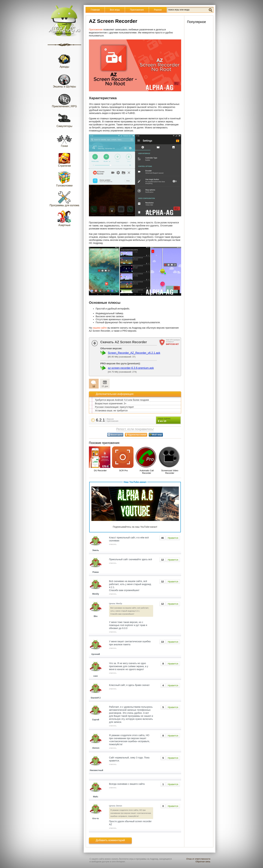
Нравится (173, 538)
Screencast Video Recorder (170, 472)
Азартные (64, 218)
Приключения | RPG (64, 100)
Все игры (115, 10)
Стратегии (64, 159)
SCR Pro (123, 471)
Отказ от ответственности (198, 859)
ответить (113, 544)
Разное (158, 10)
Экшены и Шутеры (64, 80)
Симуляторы (64, 119)
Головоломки (64, 179)
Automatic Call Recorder (147, 472)
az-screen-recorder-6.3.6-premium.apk (131, 368)
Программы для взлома (64, 199)
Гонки (64, 139)
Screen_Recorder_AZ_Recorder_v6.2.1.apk (134, 353)
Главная (95, 10)
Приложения (137, 10)
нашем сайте (100, 328)
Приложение (96, 30)
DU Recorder (100, 471)
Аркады (64, 60)
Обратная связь (203, 862)
